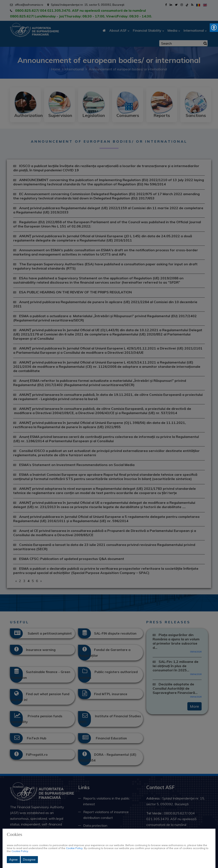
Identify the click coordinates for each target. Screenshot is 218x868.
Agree (13, 859)
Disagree (29, 859)
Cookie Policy (74, 848)
